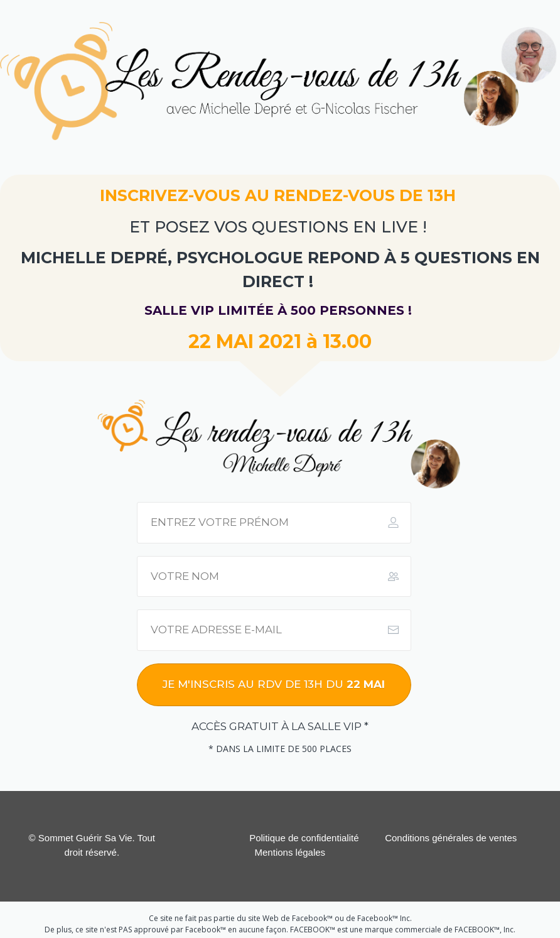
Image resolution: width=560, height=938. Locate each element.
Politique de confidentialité (304, 838)
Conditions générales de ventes (451, 838)
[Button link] (274, 685)
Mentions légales (290, 852)
